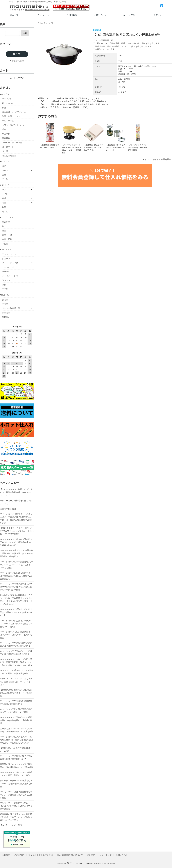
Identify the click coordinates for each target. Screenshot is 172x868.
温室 (4, 231)
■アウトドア (6, 249)
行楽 (4, 207)
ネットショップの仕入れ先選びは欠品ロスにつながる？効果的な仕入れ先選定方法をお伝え (16, 542)
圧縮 (4, 175)
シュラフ (6, 259)
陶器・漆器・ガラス (11, 116)
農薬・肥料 (7, 239)
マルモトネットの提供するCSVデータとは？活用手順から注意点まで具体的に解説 (16, 806)
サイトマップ (105, 855)
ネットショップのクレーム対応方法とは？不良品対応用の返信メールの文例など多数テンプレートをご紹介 (16, 662)
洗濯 (4, 198)
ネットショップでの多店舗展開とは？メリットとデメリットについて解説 (16, 635)
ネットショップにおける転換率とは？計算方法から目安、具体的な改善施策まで (16, 576)
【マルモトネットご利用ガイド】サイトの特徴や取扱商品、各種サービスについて (16, 492)
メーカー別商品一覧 (11, 308)
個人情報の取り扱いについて (70, 855)
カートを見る (129, 15)
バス (4, 190)
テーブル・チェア (10, 267)
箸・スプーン (8, 147)
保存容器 (6, 138)
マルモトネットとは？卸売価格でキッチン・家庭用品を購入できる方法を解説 (16, 795)
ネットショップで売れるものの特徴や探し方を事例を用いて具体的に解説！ (16, 720)
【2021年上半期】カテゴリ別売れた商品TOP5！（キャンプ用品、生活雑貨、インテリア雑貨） (17, 531)
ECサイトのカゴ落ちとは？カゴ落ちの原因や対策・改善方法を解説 (17, 672)
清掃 (4, 203)
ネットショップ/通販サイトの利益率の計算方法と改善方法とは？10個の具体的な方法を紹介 (16, 553)
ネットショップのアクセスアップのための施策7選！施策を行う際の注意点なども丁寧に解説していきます (17, 740)
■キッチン (50, 23)
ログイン (158, 15)
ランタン (6, 280)
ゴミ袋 (5, 151)
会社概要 (6, 855)
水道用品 (6, 222)
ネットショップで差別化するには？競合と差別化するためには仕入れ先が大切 (16, 612)
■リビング (5, 185)
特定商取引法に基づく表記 (41, 855)
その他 (5, 179)
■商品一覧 (5, 295)
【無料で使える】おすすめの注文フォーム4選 (16, 749)
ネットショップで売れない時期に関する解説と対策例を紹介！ (16, 702)
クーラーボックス (10, 263)
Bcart (113, 863)
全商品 (41, 23)
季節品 (5, 304)
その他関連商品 (9, 156)
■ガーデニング (7, 217)
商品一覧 (14, 15)
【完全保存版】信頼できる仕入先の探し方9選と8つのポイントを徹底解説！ (16, 693)
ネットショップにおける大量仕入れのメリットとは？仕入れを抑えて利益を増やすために (16, 624)
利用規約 (91, 855)
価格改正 (6, 317)
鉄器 (4, 108)
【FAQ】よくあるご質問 (11, 825)
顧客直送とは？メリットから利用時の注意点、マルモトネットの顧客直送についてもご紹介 (16, 817)
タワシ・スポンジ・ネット (14, 125)
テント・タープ (9, 254)
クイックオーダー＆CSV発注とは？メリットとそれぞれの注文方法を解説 (16, 783)
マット (5, 170)
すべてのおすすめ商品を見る (158, 159)
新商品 (5, 300)
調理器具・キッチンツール (14, 112)
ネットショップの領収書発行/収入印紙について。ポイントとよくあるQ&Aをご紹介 (16, 565)
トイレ (5, 194)
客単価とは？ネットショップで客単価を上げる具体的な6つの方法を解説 (17, 730)
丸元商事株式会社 (8, 509)
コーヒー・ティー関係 (12, 142)
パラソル (6, 272)
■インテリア (6, 161)
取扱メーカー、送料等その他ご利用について (16, 502)
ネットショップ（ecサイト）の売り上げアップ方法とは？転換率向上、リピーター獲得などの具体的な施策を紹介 (16, 518)
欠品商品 (6, 313)
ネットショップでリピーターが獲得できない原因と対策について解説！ (16, 774)
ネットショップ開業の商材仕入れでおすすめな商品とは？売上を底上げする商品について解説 (16, 587)
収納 (4, 166)
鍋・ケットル (8, 103)
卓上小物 (6, 134)
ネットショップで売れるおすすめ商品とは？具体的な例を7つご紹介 (16, 653)
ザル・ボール (8, 121)
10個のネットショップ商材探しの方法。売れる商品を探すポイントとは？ (16, 682)
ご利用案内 (72, 15)
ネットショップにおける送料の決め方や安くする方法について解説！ (16, 711)
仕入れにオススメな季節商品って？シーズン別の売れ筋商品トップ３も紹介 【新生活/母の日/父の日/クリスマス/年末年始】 (16, 600)
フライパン (7, 99)
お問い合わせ (100, 15)
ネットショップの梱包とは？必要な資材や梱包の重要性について (16, 757)
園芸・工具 (7, 235)
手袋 (4, 129)
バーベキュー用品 (10, 276)
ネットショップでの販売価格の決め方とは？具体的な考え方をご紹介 (16, 644)
